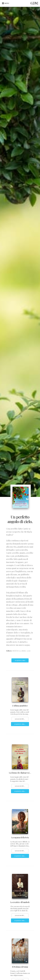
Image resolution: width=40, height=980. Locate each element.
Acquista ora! (20, 660)
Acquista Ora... (20, 724)
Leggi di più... (20, 719)
